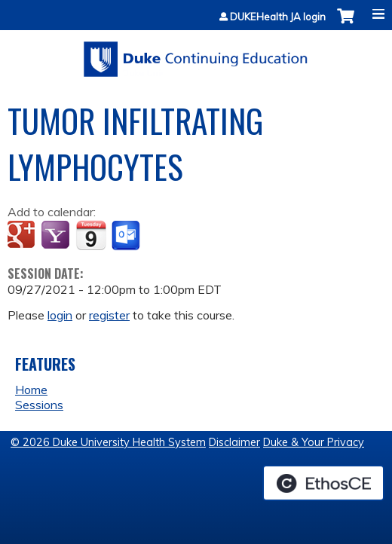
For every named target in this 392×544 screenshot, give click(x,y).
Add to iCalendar (91, 235)
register (109, 315)
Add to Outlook (127, 236)
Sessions (39, 405)
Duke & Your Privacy (314, 442)
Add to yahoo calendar (57, 236)
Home (31, 390)
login (60, 315)
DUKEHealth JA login (278, 17)
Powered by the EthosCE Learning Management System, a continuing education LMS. (323, 483)
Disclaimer (234, 442)
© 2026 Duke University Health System (108, 442)
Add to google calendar (23, 236)
